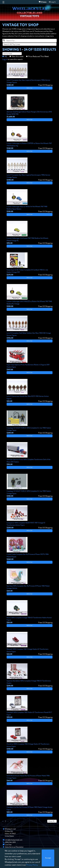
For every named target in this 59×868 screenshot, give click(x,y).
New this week (18, 57)
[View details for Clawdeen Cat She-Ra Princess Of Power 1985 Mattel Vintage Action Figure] (30, 802)
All (6, 57)
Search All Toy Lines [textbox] (12, 44)
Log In (52, 2)
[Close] (48, 858)
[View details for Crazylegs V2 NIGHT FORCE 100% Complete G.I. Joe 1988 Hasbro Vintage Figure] (30, 422)
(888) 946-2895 (10, 842)
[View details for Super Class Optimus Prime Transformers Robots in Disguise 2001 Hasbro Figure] (30, 359)
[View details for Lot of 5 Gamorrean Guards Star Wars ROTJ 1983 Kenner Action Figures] (30, 391)
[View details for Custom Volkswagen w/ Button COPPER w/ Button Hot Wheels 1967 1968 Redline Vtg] (30, 138)
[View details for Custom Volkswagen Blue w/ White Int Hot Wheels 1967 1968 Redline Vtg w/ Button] (30, 201)
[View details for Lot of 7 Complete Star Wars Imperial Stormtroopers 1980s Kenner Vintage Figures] (30, 75)
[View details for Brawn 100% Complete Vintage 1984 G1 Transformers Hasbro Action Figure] (30, 612)
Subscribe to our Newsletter (14, 847)
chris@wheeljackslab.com (14, 840)
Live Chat (8, 845)
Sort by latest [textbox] (8, 54)
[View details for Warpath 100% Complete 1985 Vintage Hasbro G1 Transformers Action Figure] (30, 644)
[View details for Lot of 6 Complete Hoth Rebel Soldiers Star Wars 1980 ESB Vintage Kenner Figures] (30, 327)
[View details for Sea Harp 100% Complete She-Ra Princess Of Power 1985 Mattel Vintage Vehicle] (30, 580)
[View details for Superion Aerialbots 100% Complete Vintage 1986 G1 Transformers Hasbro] (30, 675)
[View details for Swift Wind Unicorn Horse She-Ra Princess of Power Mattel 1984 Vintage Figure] (30, 770)
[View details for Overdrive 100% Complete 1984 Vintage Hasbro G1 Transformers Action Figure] (30, 739)
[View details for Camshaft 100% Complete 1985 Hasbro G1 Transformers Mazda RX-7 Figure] (30, 707)
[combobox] (30, 44)
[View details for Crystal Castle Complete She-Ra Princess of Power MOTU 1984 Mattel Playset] (30, 549)
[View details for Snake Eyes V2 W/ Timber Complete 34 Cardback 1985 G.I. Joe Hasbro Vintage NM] (30, 264)
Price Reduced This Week (39, 57)
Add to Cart (29, 88)
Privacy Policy (32, 865)
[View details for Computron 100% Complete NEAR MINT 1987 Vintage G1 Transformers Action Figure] (30, 517)
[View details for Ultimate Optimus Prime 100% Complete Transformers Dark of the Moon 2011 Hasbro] (30, 454)
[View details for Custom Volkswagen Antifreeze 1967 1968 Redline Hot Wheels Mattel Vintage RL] (30, 233)
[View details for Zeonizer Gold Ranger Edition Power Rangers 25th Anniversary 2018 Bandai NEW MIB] (30, 106)
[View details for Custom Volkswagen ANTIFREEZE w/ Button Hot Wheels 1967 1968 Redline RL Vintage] (30, 296)
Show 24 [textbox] (51, 821)
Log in (5, 59)
